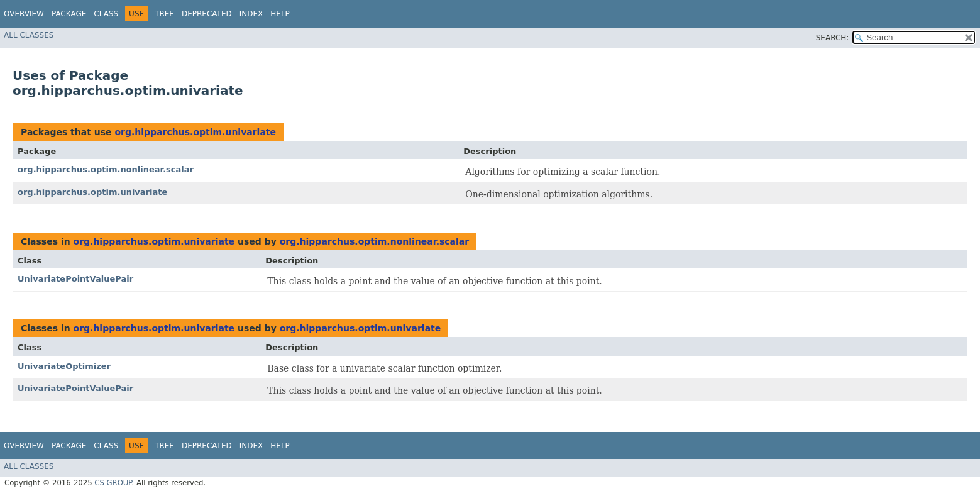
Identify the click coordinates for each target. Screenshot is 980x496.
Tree (164, 14)
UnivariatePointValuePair (75, 279)
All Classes (29, 35)
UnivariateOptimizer (64, 366)
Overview (24, 14)
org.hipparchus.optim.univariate (195, 132)
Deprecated (207, 14)
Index (251, 14)
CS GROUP (113, 483)
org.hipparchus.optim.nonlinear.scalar (106, 169)
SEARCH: (833, 38)
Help (280, 14)
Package (69, 14)
